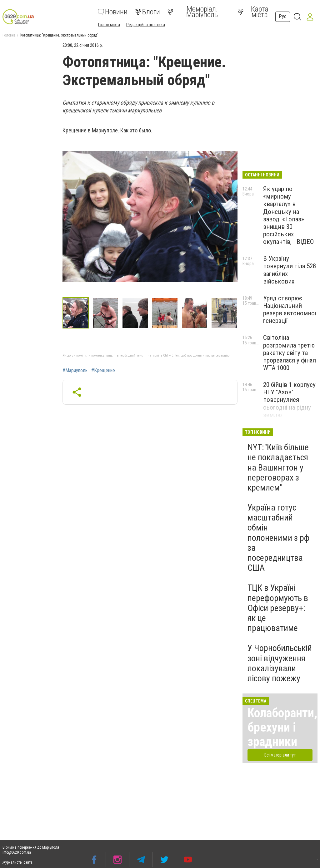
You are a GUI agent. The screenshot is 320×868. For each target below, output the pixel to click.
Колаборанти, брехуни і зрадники (282, 727)
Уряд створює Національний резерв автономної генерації (290, 309)
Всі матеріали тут (280, 755)
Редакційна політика (146, 25)
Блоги (147, 12)
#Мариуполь (75, 371)
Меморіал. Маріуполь (193, 12)
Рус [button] (283, 16)
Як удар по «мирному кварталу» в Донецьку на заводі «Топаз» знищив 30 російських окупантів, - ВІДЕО (288, 215)
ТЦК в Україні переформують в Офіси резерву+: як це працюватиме (278, 608)
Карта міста (253, 12)
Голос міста (109, 25)
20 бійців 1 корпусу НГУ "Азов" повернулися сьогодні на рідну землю (289, 400)
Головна (9, 35)
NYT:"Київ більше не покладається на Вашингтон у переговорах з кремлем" (278, 467)
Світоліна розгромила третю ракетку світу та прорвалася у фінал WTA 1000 (290, 353)
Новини (113, 12)
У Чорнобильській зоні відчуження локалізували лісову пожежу (280, 663)
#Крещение (103, 371)
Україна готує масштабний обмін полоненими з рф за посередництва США (278, 538)
